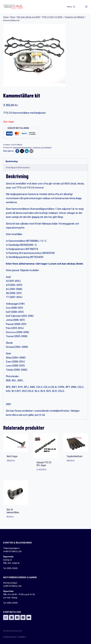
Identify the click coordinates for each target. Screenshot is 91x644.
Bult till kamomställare (13, 511)
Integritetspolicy (10, 637)
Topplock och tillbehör (42, 147)
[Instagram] (23, 617)
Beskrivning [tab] (12, 161)
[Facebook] (17, 151)
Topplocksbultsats (75, 456)
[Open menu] (71, 7)
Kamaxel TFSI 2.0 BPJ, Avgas (44, 464)
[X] (22, 151)
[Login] (79, 7)
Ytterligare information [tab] (18, 167)
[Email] (31, 151)
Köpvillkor (22, 637)
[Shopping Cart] (85, 7)
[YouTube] (29, 617)
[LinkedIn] (27, 151)
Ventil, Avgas (12, 456)
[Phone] (11, 617)
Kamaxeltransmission (22, 147)
